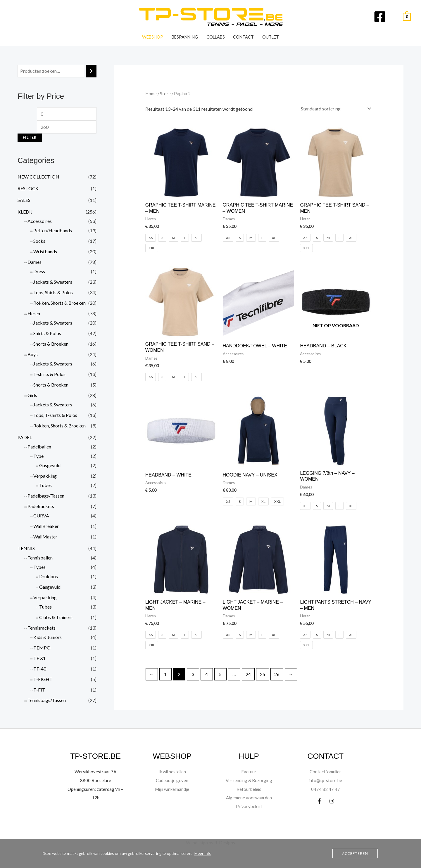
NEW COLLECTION (38, 177)
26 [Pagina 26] (277, 674)
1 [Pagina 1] (165, 674)
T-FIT (39, 690)
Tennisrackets (42, 628)
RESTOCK (28, 188)
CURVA (41, 516)
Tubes (45, 485)
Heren (34, 313)
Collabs (216, 37)
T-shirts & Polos (49, 374)
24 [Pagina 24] (248, 674)
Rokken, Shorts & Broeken (59, 303)
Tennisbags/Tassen (47, 700)
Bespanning (185, 37)
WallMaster (45, 537)
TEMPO (42, 648)
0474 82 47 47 (326, 789)
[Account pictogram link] (394, 17)
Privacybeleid (249, 806)
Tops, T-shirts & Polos (55, 415)
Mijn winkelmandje (172, 789)
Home (151, 93)
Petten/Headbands (53, 230)
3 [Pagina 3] (193, 674)
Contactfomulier (325, 771)
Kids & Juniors (48, 637)
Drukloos (49, 576)
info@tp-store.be (326, 780)
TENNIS (26, 548)
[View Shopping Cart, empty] (407, 17)
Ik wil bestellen (172, 771)
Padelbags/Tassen (46, 496)
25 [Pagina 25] (263, 674)
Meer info (203, 853)
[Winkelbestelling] (335, 109)
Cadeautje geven (172, 780)
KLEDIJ (25, 212)
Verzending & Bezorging (249, 780)
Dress (39, 271)
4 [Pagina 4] (207, 674)
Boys (33, 354)
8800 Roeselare (95, 780)
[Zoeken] (91, 71)
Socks (39, 241)
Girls (32, 395)
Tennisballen (40, 558)
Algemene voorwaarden (249, 797)
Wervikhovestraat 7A (96, 771)
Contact (243, 37)
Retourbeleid (249, 789)
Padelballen (39, 447)
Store (165, 93)
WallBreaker (46, 526)
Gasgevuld (50, 465)
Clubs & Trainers (56, 617)
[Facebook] (380, 17)
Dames (34, 262)
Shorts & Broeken (51, 344)
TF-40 (40, 669)
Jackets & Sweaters (53, 282)
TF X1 (39, 658)
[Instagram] (332, 801)
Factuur (249, 771)
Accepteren (355, 853)
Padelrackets (41, 506)
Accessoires (40, 221)
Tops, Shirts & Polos (53, 292)
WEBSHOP (153, 37)
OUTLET (271, 37)
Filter (30, 137)
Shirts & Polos (47, 333)
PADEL (25, 437)
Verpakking (45, 476)
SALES (24, 200)
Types (39, 567)
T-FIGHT (43, 679)
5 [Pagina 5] (220, 674)
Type (38, 456)
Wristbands (45, 251)
